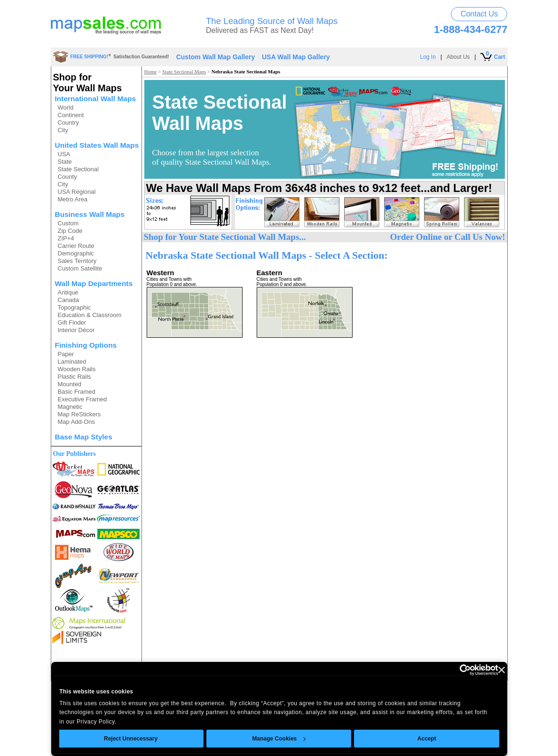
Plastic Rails (75, 377)
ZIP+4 (66, 238)
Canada (69, 300)
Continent (71, 115)
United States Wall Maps (97, 145)
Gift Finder (72, 322)
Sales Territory (77, 261)
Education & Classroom (90, 315)
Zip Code (70, 231)
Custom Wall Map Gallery (216, 57)
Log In (428, 57)
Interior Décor (76, 330)
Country (69, 123)
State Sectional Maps (184, 72)
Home (151, 72)
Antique (68, 292)
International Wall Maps (96, 99)
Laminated (72, 362)
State (65, 162)
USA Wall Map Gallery (296, 57)
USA (64, 154)
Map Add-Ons (77, 422)
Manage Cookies (279, 739)
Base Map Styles (84, 437)
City (63, 130)
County (67, 177)
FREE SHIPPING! (90, 57)
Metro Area (73, 199)
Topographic (75, 307)
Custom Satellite (80, 268)
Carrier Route (76, 246)
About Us (458, 57)
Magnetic (70, 407)
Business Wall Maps (90, 214)
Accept (426, 739)
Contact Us (479, 14)
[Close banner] (502, 670)
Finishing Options (86, 345)
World (66, 107)
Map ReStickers (79, 414)
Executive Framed (83, 399)
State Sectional (78, 169)
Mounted (70, 384)
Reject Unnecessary (130, 739)
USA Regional (77, 192)
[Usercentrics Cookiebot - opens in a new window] (457, 670)
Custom (68, 223)
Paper (66, 354)
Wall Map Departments (94, 283)
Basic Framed (77, 392)
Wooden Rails (77, 369)
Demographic (76, 253)
